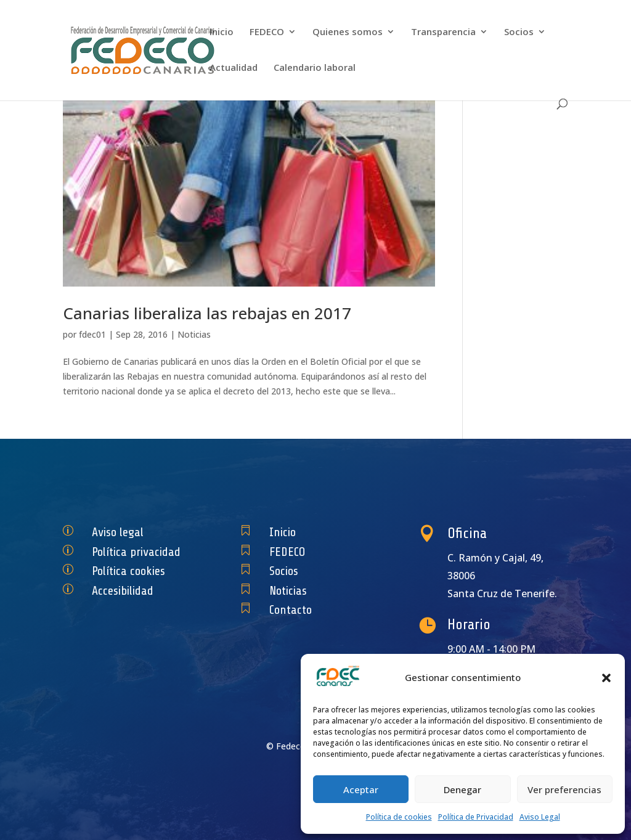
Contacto (298, 610)
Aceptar (361, 789)
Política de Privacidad (476, 817)
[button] (606, 678)
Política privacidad (138, 552)
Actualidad (234, 68)
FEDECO (267, 32)
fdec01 (92, 334)
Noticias (194, 334)
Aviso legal (124, 532)
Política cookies (132, 571)
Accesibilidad (128, 591)
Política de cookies (399, 817)
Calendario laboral (315, 68)
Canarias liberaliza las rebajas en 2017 (207, 313)
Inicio (222, 32)
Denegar (462, 789)
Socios (519, 32)
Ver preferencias (564, 789)
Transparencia (443, 32)
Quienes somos (348, 32)
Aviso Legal (540, 817)
